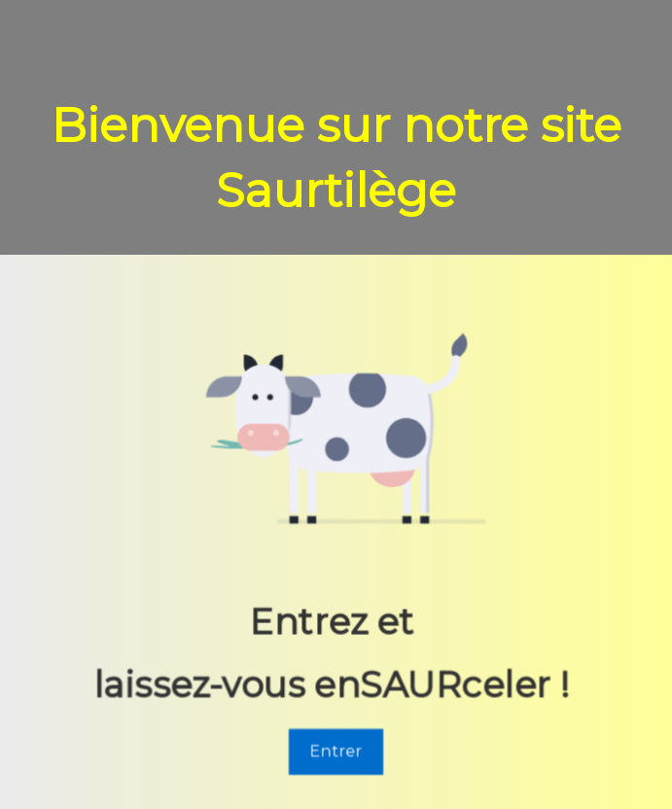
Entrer (336, 754)
